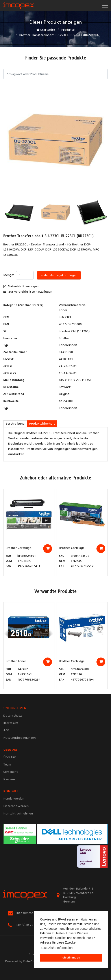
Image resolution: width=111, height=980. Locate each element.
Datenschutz (13, 716)
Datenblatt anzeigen (21, 287)
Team (7, 765)
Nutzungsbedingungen (19, 738)
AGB (6, 730)
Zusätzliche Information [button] (57, 948)
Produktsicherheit (42, 424)
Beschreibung (15, 424)
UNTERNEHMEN (15, 708)
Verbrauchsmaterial (73, 305)
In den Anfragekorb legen (59, 275)
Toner (63, 310)
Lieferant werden (16, 806)
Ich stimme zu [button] (71, 958)
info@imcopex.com (30, 913)
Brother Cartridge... (19, 548)
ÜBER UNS (10, 750)
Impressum (11, 723)
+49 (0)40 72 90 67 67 (31, 925)
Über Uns (10, 757)
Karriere (9, 779)
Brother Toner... (17, 661)
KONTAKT (11, 791)
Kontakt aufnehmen (18, 814)
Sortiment (11, 772)
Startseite (46, 30)
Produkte (68, 30)
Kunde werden (14, 799)
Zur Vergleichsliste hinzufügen (28, 292)
